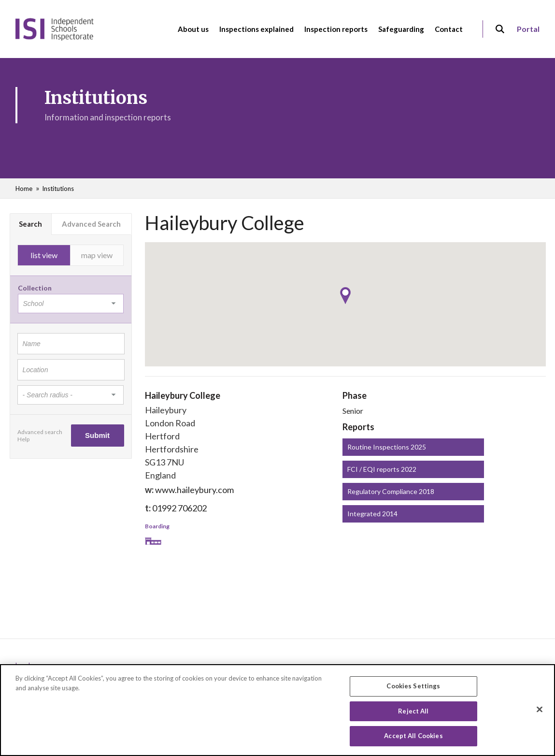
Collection (35, 288)
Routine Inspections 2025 (387, 447)
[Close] (540, 711)
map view (97, 255)
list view (44, 255)
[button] (345, 296)
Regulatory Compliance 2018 (391, 491)
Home (24, 189)
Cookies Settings (413, 687)
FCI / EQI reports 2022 (382, 469)
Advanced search (40, 432)
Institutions (58, 189)
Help (23, 439)
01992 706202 (179, 508)
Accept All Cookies (413, 737)
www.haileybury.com (194, 490)
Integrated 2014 (372, 514)
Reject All (413, 712)
